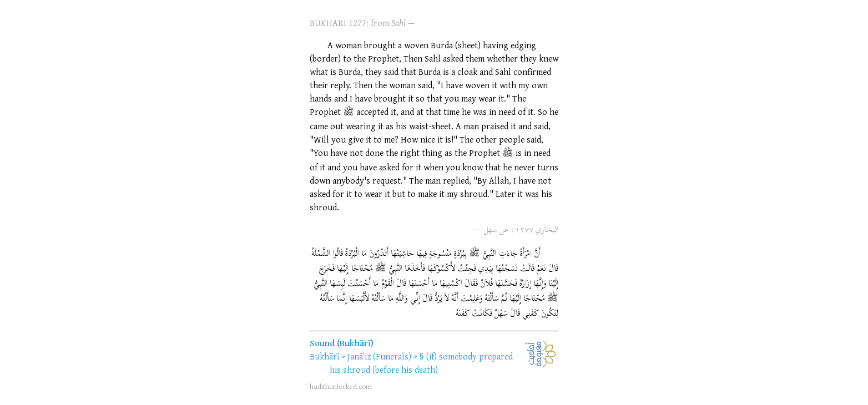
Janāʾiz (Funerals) (379, 356)
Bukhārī (324, 356)
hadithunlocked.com (341, 386)
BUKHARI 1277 (338, 23)
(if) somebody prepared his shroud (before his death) (421, 363)
